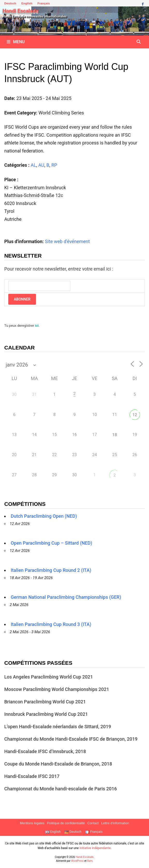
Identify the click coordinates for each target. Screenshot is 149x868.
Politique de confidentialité (66, 823)
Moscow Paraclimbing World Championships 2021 (57, 689)
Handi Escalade (20, 11)
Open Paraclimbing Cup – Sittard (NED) (51, 543)
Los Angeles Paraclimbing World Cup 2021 (48, 677)
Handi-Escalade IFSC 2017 (32, 776)
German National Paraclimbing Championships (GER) (66, 597)
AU (41, 165)
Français (44, 3)
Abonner (22, 299)
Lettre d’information (115, 823)
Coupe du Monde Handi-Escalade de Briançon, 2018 (58, 764)
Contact (93, 823)
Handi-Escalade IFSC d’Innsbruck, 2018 (45, 751)
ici (37, 325)
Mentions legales (32, 823)
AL (33, 165)
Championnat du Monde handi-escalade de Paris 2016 (60, 789)
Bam (90, 861)
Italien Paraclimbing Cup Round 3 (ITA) (51, 624)
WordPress (77, 861)
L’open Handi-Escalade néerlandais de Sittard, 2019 (58, 727)
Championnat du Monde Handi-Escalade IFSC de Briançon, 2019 (71, 739)
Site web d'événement (68, 241)
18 (115, 435)
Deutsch (10, 3)
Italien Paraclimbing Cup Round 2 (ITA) (51, 570)
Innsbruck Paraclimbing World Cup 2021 (46, 714)
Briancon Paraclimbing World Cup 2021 (45, 702)
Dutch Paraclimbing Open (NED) (44, 516)
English (27, 3)
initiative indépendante (95, 848)
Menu (16, 42)
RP (54, 165)
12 (135, 415)
